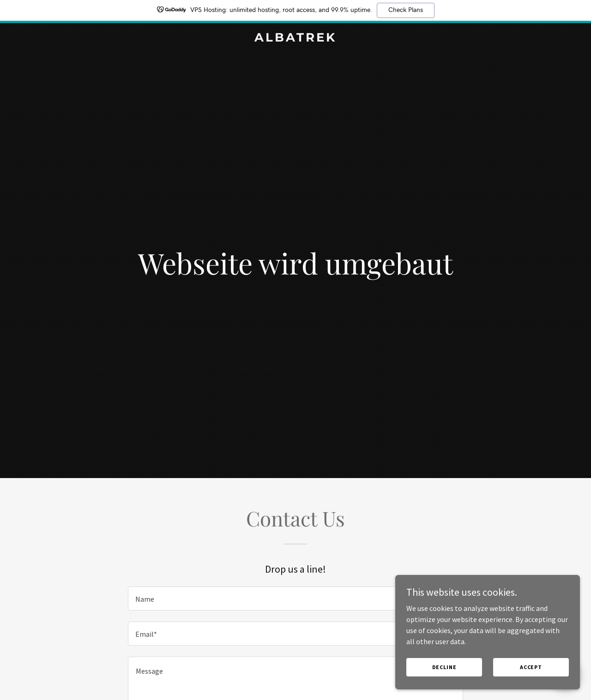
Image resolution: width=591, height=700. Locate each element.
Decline (444, 667)
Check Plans (406, 10)
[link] (296, 39)
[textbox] (295, 598)
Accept (531, 667)
